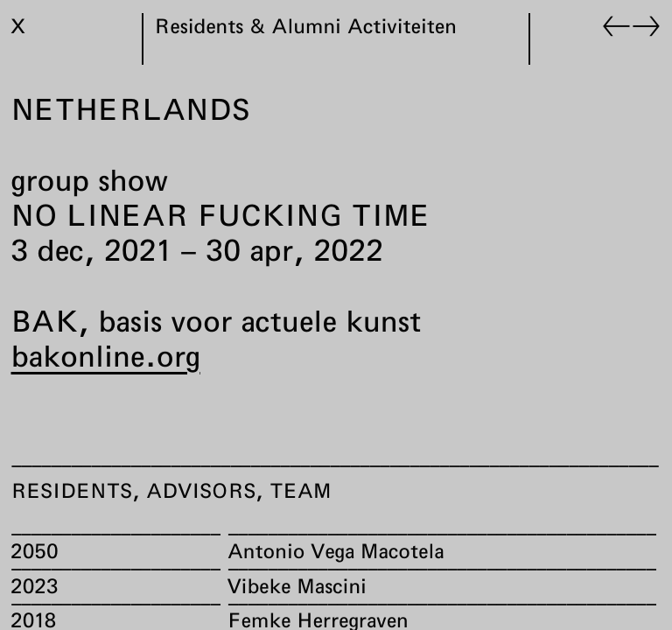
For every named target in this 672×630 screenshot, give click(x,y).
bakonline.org (106, 355)
